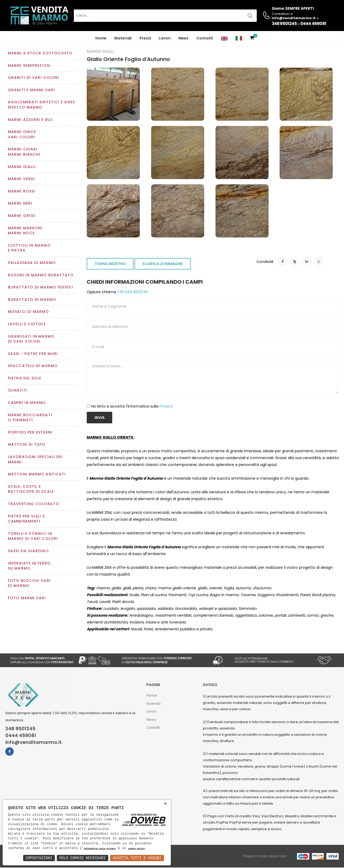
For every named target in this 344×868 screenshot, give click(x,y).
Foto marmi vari (27, 598)
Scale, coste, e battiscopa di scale (31, 490)
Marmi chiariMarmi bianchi (24, 153)
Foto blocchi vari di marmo (29, 584)
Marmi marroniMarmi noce (25, 231)
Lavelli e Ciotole (27, 324)
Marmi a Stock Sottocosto (40, 54)
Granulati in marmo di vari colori (31, 339)
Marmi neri (20, 204)
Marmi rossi (22, 192)
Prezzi (145, 38)
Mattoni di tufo (27, 445)
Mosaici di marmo (28, 312)
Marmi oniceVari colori (22, 135)
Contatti (205, 38)
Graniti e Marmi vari (31, 90)
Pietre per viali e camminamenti (26, 519)
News (184, 38)
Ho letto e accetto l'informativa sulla (132, 407)
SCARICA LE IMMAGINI (163, 265)
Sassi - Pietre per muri (33, 354)
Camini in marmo (27, 403)
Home (101, 38)
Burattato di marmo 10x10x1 (40, 288)
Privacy (166, 407)
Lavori (165, 38)
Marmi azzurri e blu (30, 120)
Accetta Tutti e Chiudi (137, 858)
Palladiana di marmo (32, 263)
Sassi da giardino (28, 551)
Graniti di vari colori (34, 78)
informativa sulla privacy (100, 849)
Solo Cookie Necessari (83, 858)
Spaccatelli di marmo (33, 367)
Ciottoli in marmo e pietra (29, 248)
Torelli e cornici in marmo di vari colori (33, 537)
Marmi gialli (22, 167)
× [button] (165, 804)
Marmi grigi (22, 216)
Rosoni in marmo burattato (41, 276)
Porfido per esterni (30, 433)
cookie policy (136, 849)
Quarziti (18, 391)
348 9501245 (284, 24)
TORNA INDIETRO (110, 265)
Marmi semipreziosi (29, 66)
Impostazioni (39, 858)
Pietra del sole (25, 379)
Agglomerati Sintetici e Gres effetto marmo (41, 105)
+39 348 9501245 (132, 293)
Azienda (153, 704)
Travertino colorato (34, 504)
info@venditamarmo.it (34, 743)
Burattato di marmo (32, 300)
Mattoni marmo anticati (37, 475)
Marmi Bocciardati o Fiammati (30, 418)
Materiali (123, 38)
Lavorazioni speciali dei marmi (35, 460)
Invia (100, 418)
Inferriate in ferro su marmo (29, 566)
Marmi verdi (21, 180)
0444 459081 (313, 24)
